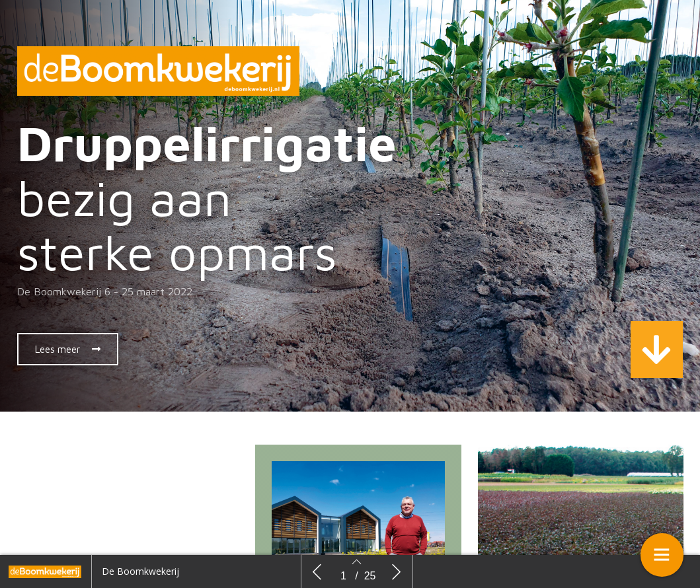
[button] (68, 349)
